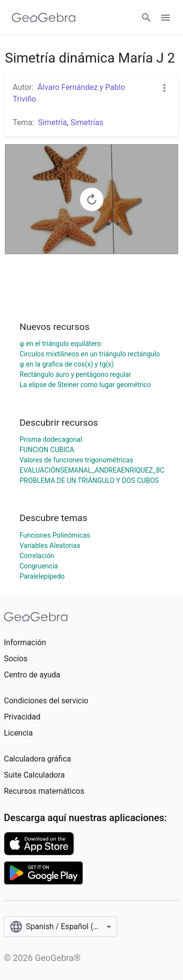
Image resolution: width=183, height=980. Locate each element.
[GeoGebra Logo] (44, 18)
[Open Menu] (165, 18)
